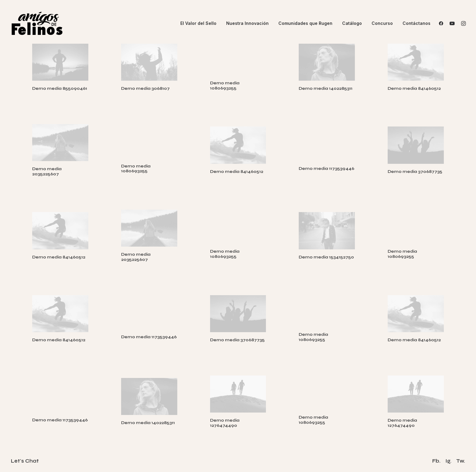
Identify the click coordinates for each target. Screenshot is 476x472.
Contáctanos (416, 23)
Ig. (448, 461)
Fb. (436, 461)
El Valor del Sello (198, 23)
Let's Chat (25, 461)
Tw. (461, 461)
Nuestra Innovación (247, 23)
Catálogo (352, 23)
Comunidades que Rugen (305, 23)
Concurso (382, 23)
